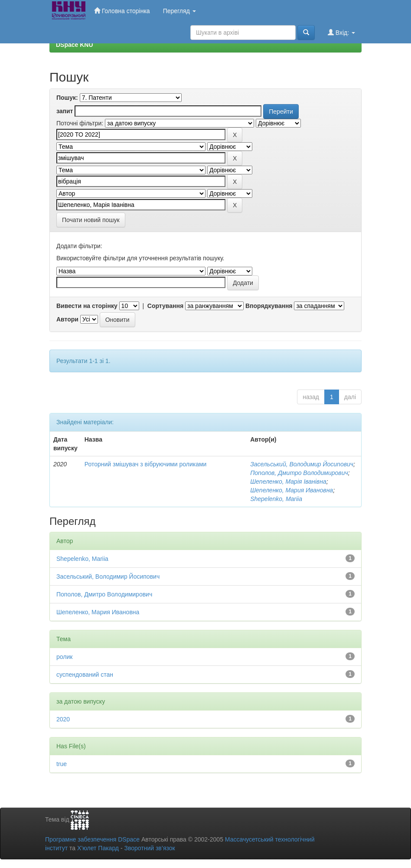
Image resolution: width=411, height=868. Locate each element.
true (62, 764)
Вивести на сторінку (87, 306)
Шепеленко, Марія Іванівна (288, 481)
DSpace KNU (75, 45)
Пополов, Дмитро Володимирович (299, 473)
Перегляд (179, 11)
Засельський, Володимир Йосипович (302, 464)
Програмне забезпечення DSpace (92, 839)
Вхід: (341, 32)
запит (65, 111)
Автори (67, 319)
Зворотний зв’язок (149, 848)
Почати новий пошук (91, 220)
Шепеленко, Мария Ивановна (292, 490)
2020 (63, 719)
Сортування (165, 306)
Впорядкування (269, 306)
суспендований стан (85, 675)
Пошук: (67, 98)
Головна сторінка (122, 11)
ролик (64, 657)
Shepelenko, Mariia (276, 499)
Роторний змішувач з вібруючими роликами (146, 464)
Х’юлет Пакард (98, 848)
